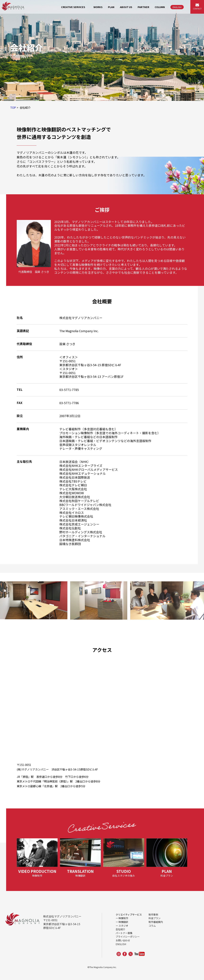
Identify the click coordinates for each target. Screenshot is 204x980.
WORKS (98, 7)
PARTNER (143, 7)
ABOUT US (126, 7)
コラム (152, 926)
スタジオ (123, 926)
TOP (13, 107)
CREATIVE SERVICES (73, 7)
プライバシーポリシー (128, 937)
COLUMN (160, 7)
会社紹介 (120, 929)
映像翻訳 (123, 922)
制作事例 (153, 914)
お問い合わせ (123, 940)
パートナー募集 (124, 933)
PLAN (111, 7)
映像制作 (123, 918)
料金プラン (155, 918)
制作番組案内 (156, 922)
